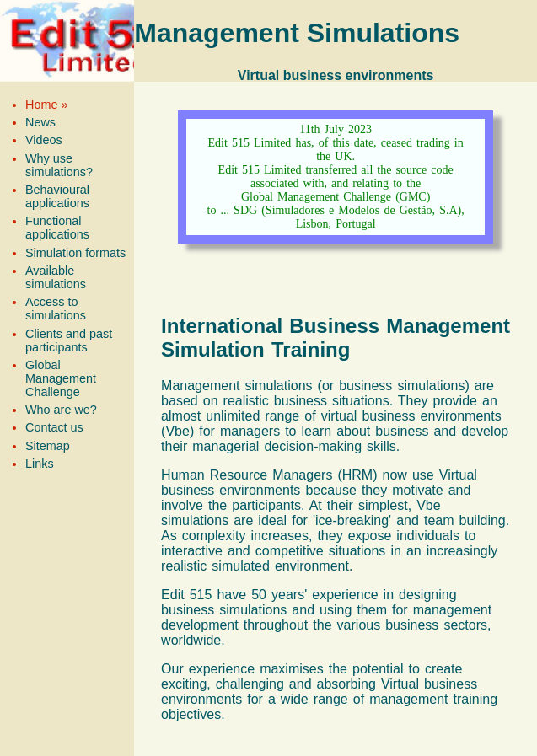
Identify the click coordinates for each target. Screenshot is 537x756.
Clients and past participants (69, 340)
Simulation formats (75, 253)
